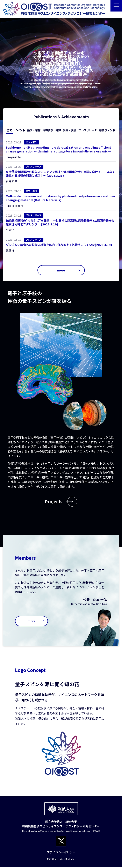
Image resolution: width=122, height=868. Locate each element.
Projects (54, 502)
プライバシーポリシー (61, 853)
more (61, 270)
